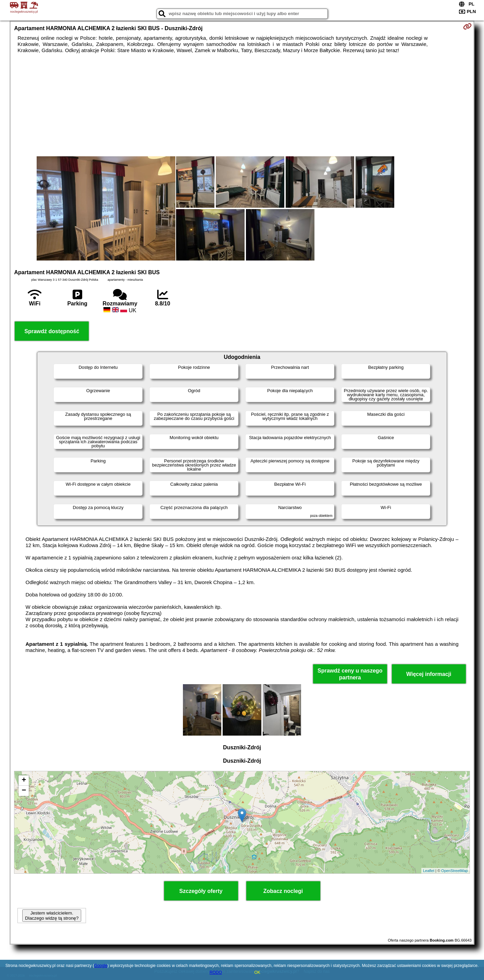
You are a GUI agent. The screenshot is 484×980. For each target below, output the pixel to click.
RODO (216, 972)
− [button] (24, 791)
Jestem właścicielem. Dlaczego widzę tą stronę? (52, 916)
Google (101, 966)
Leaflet (429, 871)
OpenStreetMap (455, 871)
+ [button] (24, 781)
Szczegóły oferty (201, 891)
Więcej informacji (429, 674)
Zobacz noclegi (283, 891)
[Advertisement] (242, 105)
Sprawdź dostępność (52, 331)
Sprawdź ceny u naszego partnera (350, 674)
